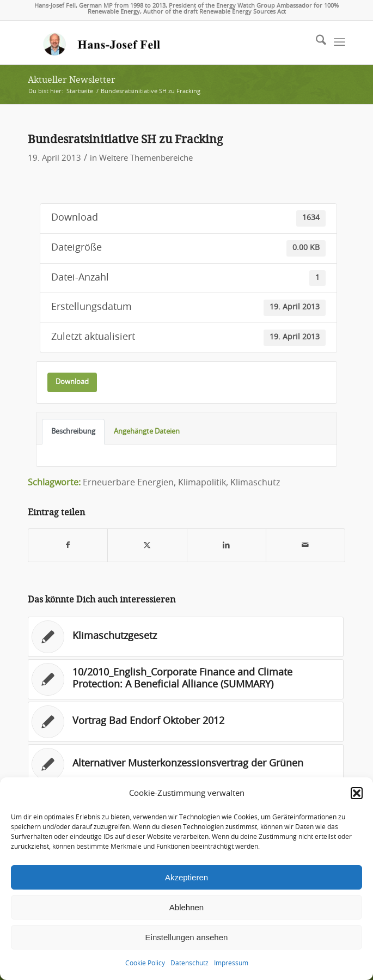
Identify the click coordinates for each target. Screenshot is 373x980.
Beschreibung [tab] (73, 431)
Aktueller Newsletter (72, 80)
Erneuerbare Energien (128, 483)
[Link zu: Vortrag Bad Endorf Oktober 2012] (185, 722)
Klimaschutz (255, 483)
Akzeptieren (186, 877)
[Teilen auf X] (147, 546)
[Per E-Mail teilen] (305, 546)
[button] (357, 793)
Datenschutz (189, 963)
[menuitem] (316, 42)
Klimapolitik (202, 483)
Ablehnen (186, 907)
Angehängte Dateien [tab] (147, 431)
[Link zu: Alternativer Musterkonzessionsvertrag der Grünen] (185, 764)
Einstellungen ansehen (187, 937)
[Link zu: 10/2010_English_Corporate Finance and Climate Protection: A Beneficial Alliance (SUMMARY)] (185, 679)
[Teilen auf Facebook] (68, 546)
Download (72, 382)
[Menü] (340, 42)
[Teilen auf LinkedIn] (227, 546)
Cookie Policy (145, 963)
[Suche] (316, 42)
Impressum (231, 963)
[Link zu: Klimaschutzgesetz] (185, 637)
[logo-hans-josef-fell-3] (155, 42)
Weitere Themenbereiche (146, 158)
